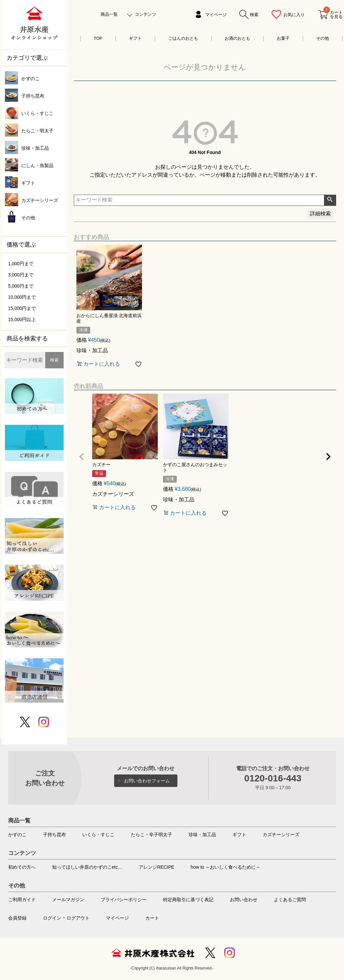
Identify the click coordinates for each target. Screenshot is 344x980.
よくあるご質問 (290, 900)
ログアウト (78, 918)
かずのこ (17, 835)
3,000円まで (21, 275)
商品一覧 (109, 14)
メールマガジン (68, 900)
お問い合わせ (244, 900)
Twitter (210, 953)
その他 (323, 38)
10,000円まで (22, 297)
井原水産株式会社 (153, 953)
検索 (54, 360)
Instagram (230, 953)
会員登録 (17, 918)
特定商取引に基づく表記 (188, 900)
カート (152, 918)
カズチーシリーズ (281, 835)
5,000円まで (21, 286)
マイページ (216, 15)
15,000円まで (22, 308)
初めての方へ (22, 867)
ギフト (135, 38)
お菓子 (283, 38)
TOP (98, 38)
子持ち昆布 (54, 835)
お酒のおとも (237, 38)
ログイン (52, 918)
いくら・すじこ (98, 835)
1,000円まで (21, 264)
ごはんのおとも (183, 38)
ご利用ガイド (22, 900)
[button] (82, 457)
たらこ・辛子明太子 (152, 835)
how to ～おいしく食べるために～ (225, 867)
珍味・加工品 (202, 835)
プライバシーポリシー (124, 900)
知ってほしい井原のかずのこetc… (87, 867)
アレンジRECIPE (156, 867)
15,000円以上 (22, 319)
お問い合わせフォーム (147, 781)
